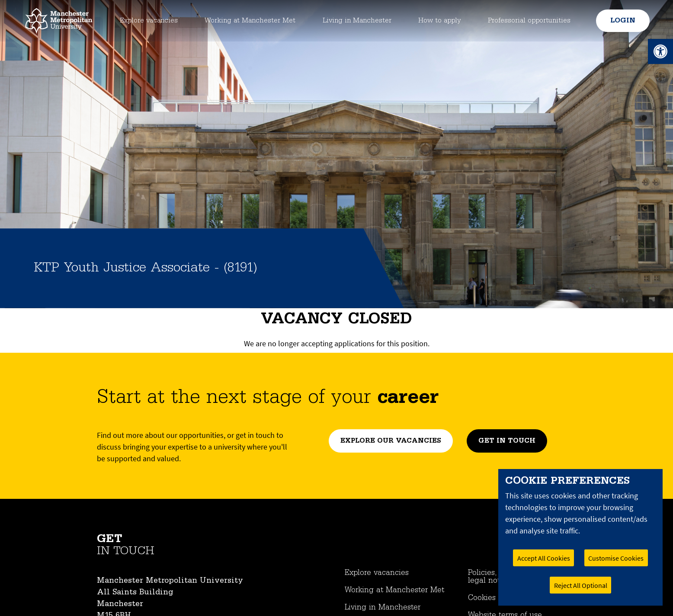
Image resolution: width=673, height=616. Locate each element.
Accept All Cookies (544, 558)
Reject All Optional (581, 585)
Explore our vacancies (391, 441)
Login (622, 21)
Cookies (482, 598)
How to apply (440, 21)
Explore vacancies (146, 21)
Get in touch (507, 441)
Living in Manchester (357, 21)
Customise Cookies (616, 558)
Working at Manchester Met (249, 21)
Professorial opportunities (529, 21)
